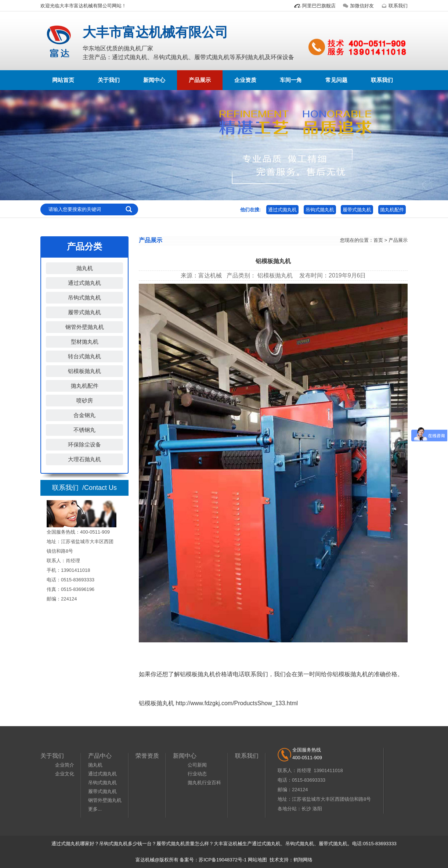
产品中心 (100, 756)
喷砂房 (85, 400)
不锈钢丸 (84, 430)
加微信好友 (357, 6)
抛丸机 (85, 268)
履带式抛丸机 (357, 210)
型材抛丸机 (85, 342)
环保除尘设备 (84, 444)
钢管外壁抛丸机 (85, 327)
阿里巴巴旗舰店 (315, 6)
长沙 (306, 809)
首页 (378, 240)
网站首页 (63, 80)
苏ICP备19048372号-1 (223, 860)
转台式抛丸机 (84, 356)
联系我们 (394, 6)
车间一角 (291, 80)
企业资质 (245, 80)
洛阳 (317, 809)
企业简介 (65, 765)
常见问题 (336, 80)
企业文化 (65, 774)
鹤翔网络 (303, 860)
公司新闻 (197, 765)
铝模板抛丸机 (84, 371)
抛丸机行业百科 (204, 783)
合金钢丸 (84, 415)
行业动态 (197, 774)
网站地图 (257, 860)
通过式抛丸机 (282, 210)
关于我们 (109, 80)
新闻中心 (154, 80)
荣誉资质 (147, 756)
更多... (95, 809)
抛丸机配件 (392, 210)
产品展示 (200, 80)
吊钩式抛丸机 (320, 210)
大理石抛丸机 (84, 459)
